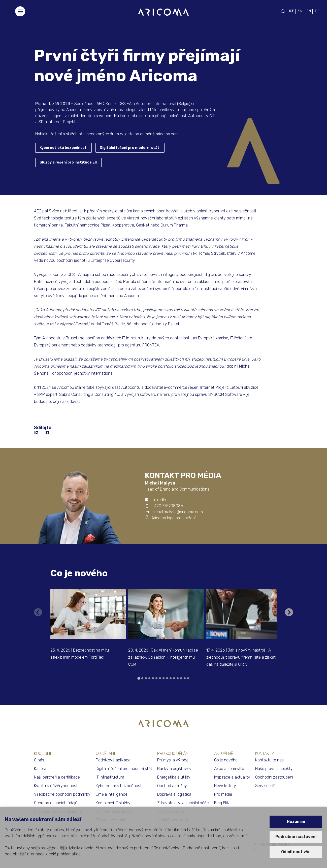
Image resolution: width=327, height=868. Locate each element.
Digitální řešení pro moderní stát (130, 148)
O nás (39, 760)
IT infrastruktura (110, 777)
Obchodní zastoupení (274, 777)
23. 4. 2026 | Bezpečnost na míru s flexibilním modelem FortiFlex (80, 654)
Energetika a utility (174, 777)
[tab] (139, 678)
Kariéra (40, 769)
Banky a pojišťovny (174, 769)
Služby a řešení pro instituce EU (68, 162)
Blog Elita (222, 803)
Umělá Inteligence (112, 794)
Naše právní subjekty (274, 769)
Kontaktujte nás (269, 760)
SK (300, 11)
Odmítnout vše (296, 852)
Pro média (223, 794)
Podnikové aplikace (113, 760)
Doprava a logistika (174, 794)
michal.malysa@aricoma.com (177, 512)
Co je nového (79, 573)
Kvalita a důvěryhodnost (56, 786)
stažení (189, 518)
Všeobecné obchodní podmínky (62, 794)
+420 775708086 (167, 506)
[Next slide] (289, 612)
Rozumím (296, 822)
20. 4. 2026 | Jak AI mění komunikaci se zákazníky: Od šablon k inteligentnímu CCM (163, 657)
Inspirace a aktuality (232, 777)
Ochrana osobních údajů (56, 803)
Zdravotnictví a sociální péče (183, 803)
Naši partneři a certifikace (57, 777)
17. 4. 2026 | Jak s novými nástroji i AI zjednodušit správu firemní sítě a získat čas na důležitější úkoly (241, 657)
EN (309, 11)
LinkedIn (159, 500)
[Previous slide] (38, 612)
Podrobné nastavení (296, 837)
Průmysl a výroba (173, 760)
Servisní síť (265, 786)
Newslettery (225, 786)
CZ (291, 11)
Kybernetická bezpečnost (63, 148)
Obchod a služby (172, 786)
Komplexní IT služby (113, 803)
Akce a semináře (229, 769)
